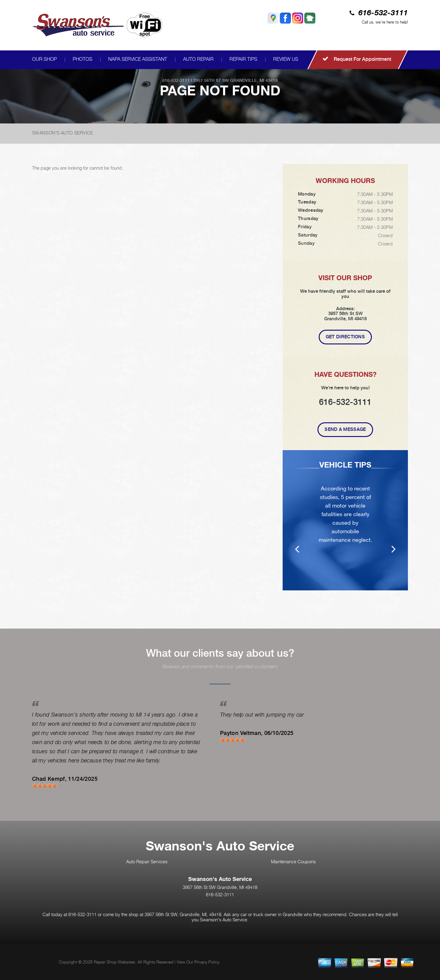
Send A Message (345, 429)
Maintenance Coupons (293, 861)
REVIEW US (286, 59)
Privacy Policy (207, 962)
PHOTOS (82, 59)
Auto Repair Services (147, 861)
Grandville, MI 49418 (254, 80)
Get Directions (345, 337)
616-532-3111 (383, 13)
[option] (345, 520)
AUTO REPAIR (198, 59)
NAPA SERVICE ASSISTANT (138, 59)
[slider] (44, 786)
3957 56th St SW (211, 80)
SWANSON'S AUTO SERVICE (63, 133)
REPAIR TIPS (243, 59)
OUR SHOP (44, 59)
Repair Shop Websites (114, 962)
